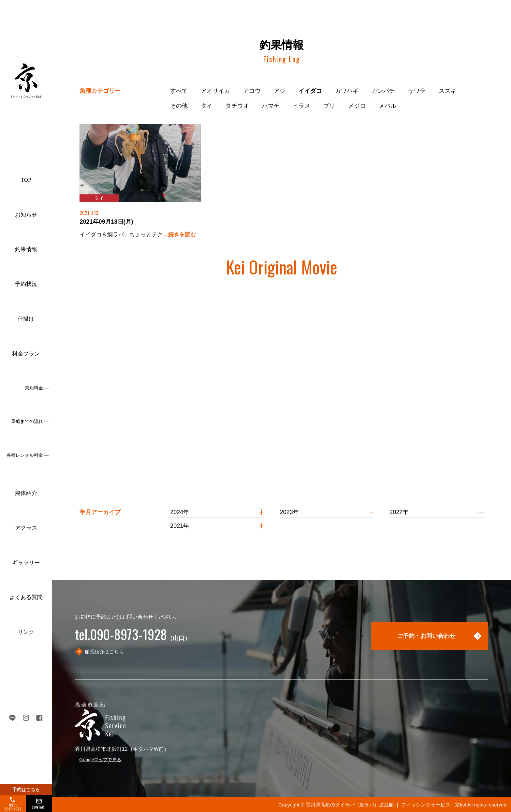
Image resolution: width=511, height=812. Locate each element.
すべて (179, 91)
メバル (387, 106)
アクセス (26, 528)
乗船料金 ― (37, 388)
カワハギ (347, 91)
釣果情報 (26, 249)
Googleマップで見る (100, 760)
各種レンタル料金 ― (28, 455)
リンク (26, 632)
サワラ (417, 91)
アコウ (252, 91)
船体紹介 (26, 493)
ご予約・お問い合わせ (426, 636)
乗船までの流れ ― (30, 421)
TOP (26, 180)
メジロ (357, 106)
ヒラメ (301, 106)
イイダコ (310, 91)
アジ (280, 91)
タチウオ (237, 106)
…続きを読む (179, 235)
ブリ (329, 106)
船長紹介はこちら (104, 652)
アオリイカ (215, 91)
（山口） (133, 638)
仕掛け (26, 319)
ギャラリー (26, 563)
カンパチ (383, 91)
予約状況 (26, 284)
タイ (207, 106)
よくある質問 (26, 597)
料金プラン (26, 354)
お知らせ (26, 215)
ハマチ (271, 106)
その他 (179, 106)
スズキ (447, 91)
